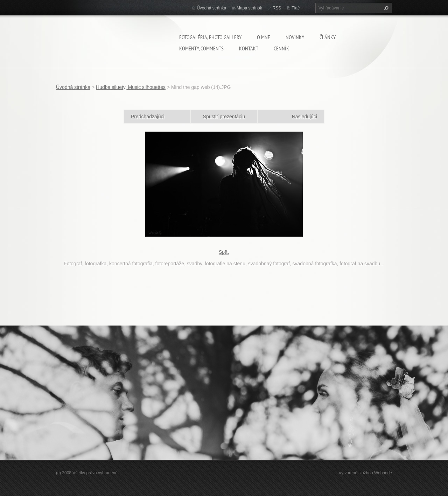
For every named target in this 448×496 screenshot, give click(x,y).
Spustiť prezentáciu (224, 117)
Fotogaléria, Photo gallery (210, 37)
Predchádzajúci (148, 117)
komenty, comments (201, 48)
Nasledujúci (304, 117)
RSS (277, 8)
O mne (264, 37)
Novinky (295, 37)
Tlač (296, 8)
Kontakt (249, 48)
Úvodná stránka (211, 8)
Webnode (383, 473)
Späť (224, 252)
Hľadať (385, 8)
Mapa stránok (249, 8)
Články (328, 37)
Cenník (281, 48)
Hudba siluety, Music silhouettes (131, 87)
